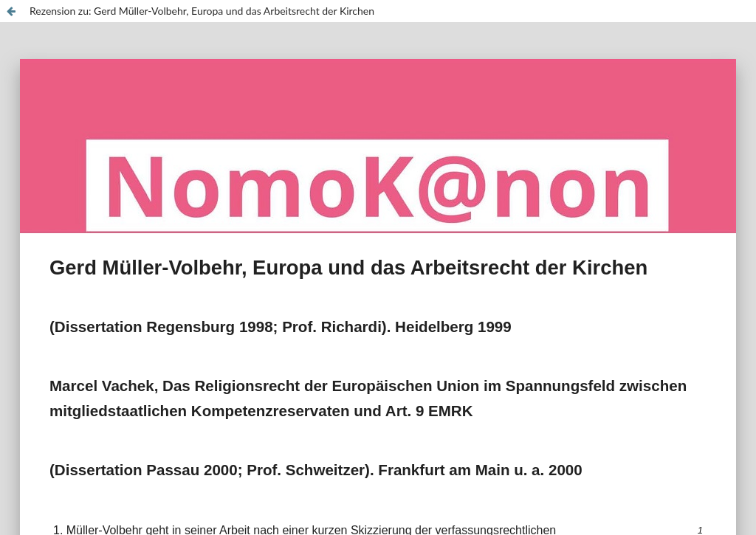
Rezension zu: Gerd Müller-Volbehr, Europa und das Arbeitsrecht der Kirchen (202, 11)
